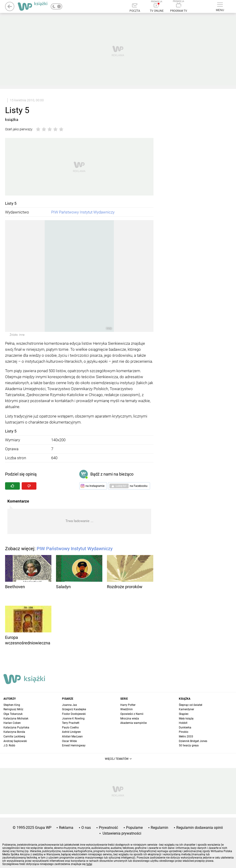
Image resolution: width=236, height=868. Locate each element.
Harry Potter (128, 705)
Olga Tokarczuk (13, 714)
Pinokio (184, 732)
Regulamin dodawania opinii (200, 828)
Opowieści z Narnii (132, 714)
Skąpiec (184, 714)
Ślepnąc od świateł (190, 705)
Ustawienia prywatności (122, 833)
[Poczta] (135, 8)
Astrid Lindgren (71, 732)
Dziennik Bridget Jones (193, 741)
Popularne (134, 828)
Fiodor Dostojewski (74, 714)
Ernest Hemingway (74, 745)
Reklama (66, 828)
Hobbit (183, 723)
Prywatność (108, 828)
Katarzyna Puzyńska (16, 728)
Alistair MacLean (72, 736)
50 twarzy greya (189, 745)
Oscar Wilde (69, 741)
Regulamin (159, 828)
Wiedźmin (127, 709)
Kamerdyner (186, 709)
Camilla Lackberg (14, 736)
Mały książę (186, 719)
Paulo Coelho (70, 728)
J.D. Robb (9, 745)
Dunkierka (185, 728)
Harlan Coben (12, 723)
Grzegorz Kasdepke (74, 709)
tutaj (89, 864)
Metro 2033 (186, 736)
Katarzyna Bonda (14, 732)
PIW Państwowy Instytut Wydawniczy (83, 212)
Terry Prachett (71, 723)
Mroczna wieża (130, 719)
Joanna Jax (69, 705)
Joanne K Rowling (73, 719)
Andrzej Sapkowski (15, 741)
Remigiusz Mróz (13, 709)
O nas (86, 828)
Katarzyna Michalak (16, 719)
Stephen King (12, 705)
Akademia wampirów (134, 723)
